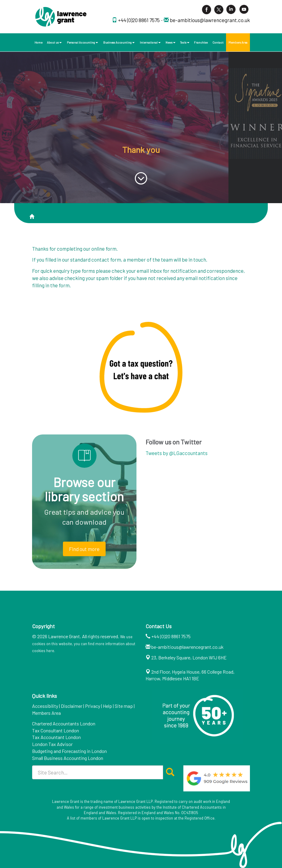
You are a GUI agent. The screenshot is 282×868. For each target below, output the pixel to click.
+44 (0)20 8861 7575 (139, 20)
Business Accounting (119, 42)
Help (107, 706)
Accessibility (45, 706)
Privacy (93, 706)
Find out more (84, 549)
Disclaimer (72, 706)
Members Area (238, 42)
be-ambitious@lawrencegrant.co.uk (210, 20)
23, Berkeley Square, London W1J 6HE (189, 657)
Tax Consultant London (56, 730)
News (171, 42)
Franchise (201, 42)
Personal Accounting (82, 42)
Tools (185, 42)
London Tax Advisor (52, 744)
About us (54, 42)
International (150, 42)
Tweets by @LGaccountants (177, 453)
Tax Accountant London (56, 737)
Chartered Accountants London (64, 723)
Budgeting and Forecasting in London (69, 751)
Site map (124, 706)
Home (38, 42)
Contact (218, 42)
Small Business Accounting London (68, 758)
